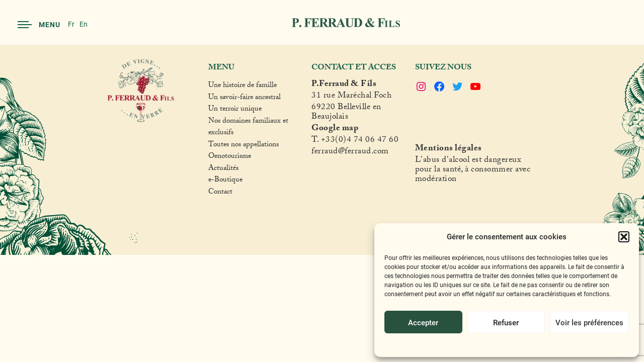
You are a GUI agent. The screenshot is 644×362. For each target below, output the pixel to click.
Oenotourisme (230, 157)
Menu (39, 24)
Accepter (423, 322)
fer (316, 153)
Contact (220, 193)
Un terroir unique (235, 110)
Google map (335, 129)
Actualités (223, 169)
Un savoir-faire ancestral (245, 99)
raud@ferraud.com (355, 153)
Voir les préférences (589, 322)
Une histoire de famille (243, 86)
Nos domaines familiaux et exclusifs (248, 128)
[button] (624, 237)
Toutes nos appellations (244, 146)
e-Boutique (225, 181)
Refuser (506, 322)
